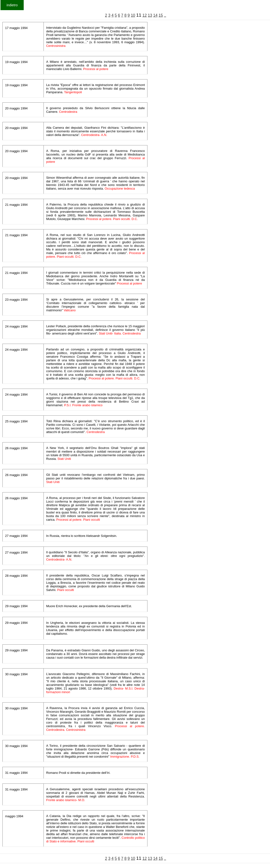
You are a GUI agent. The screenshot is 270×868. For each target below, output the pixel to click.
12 (145, 15)
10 (133, 15)
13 (150, 15)
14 (155, 15)
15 (161, 15)
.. (165, 15)
